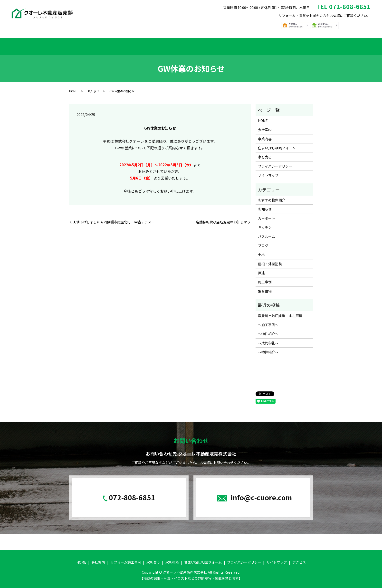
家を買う (165, 45)
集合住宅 (265, 288)
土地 (261, 252)
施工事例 (265, 279)
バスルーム (267, 233)
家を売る (228, 45)
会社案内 (98, 45)
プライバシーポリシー (275, 163)
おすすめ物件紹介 (196, 45)
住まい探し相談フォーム (265, 45)
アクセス (303, 45)
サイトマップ (268, 172)
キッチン (265, 224)
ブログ (263, 242)
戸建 (261, 270)
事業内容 (265, 136)
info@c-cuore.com (261, 494)
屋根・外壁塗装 (270, 261)
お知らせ (93, 88)
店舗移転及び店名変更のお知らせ (221, 219)
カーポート (267, 215)
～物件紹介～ (268, 331)
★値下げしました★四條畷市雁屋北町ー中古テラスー (114, 219)
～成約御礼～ (268, 340)
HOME (77, 45)
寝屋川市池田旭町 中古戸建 (280, 313)
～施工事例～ (268, 322)
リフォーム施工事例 (132, 45)
